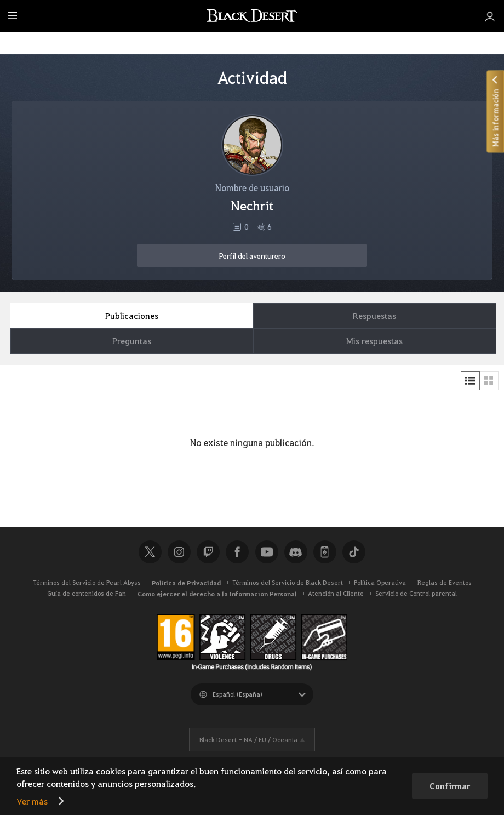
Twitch (208, 552)
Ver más (32, 801)
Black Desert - (248, 740)
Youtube (267, 552)
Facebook (237, 552)
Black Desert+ (325, 552)
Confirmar (450, 786)
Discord (296, 552)
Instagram (179, 552)
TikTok (354, 552)
